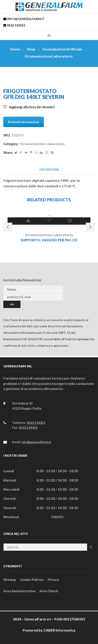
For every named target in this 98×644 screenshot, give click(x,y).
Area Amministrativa (19, 591)
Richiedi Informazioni (24, 122)
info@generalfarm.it (26, 19)
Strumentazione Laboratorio (49, 56)
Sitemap (10, 580)
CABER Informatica (59, 630)
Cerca (91, 547)
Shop (31, 49)
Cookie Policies (32, 580)
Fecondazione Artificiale (62, 49)
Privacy (53, 580)
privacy (84, 339)
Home (15, 49)
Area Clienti (49, 591)
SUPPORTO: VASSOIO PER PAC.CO (49, 240)
